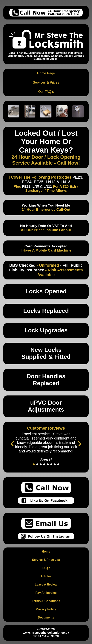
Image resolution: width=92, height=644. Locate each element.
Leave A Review (46, 584)
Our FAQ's (46, 92)
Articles (46, 576)
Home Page (46, 73)
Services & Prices (46, 82)
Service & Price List (46, 560)
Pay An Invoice (46, 593)
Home (46, 552)
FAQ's (46, 568)
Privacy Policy (46, 609)
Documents (46, 617)
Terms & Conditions (46, 601)
